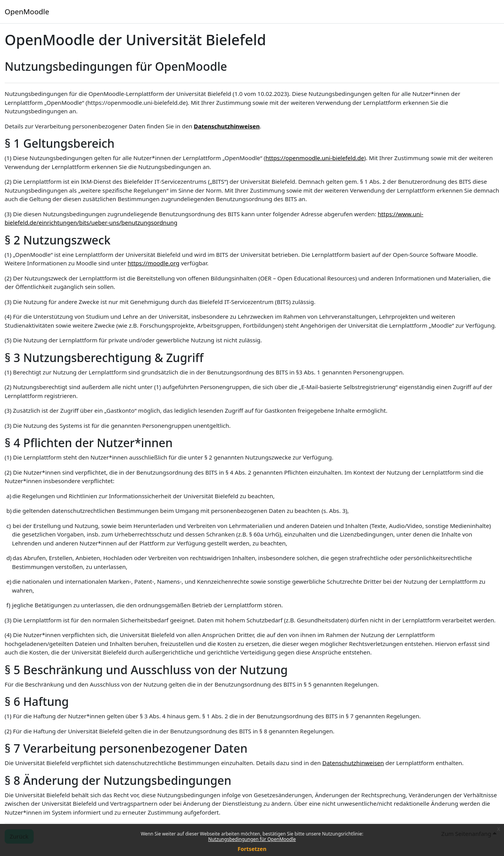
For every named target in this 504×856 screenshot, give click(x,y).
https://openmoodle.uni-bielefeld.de (315, 158)
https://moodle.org (154, 263)
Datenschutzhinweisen (227, 126)
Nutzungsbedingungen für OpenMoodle (252, 839)
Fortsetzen (252, 849)
